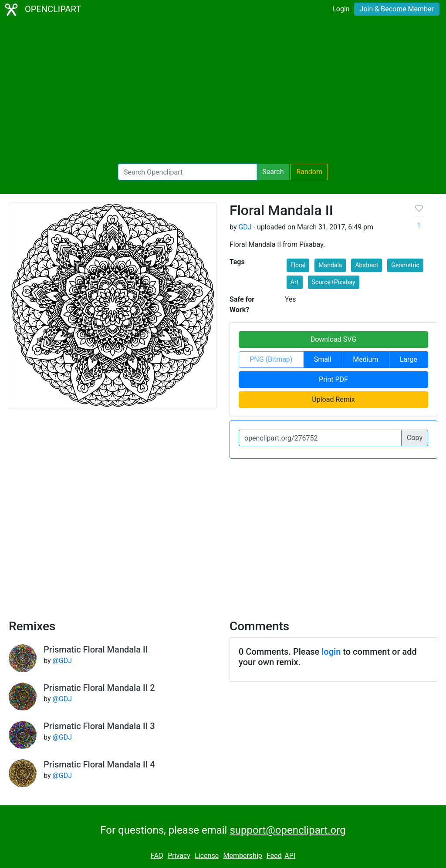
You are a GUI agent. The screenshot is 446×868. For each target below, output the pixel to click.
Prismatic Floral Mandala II (96, 649)
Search (273, 172)
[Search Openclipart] (188, 172)
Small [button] (323, 359)
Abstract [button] (367, 265)
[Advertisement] (223, 91)
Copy (415, 438)
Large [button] (409, 359)
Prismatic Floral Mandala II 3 (99, 726)
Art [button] (295, 282)
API (290, 856)
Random (309, 172)
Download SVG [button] (334, 339)
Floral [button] (298, 265)
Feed (274, 856)
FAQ (157, 856)
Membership (242, 856)
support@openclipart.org (287, 830)
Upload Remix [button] (333, 399)
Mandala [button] (330, 265)
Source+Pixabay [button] (334, 282)
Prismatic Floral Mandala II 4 (99, 764)
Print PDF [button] (333, 379)
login (331, 652)
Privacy (179, 856)
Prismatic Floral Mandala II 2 (99, 688)
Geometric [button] (405, 265)
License (207, 856)
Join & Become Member (397, 9)
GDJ (245, 227)
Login (341, 9)
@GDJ (62, 661)
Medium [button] (365, 359)
